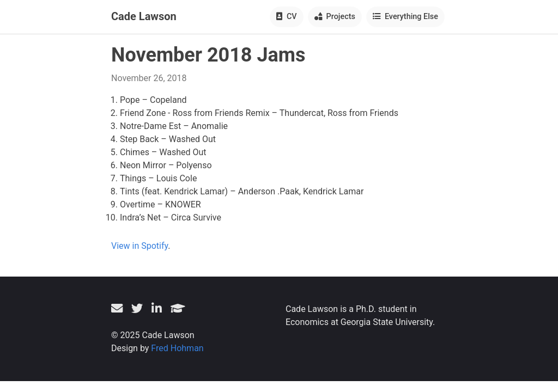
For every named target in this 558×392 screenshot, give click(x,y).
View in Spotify (139, 246)
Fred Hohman (177, 348)
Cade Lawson (144, 16)
